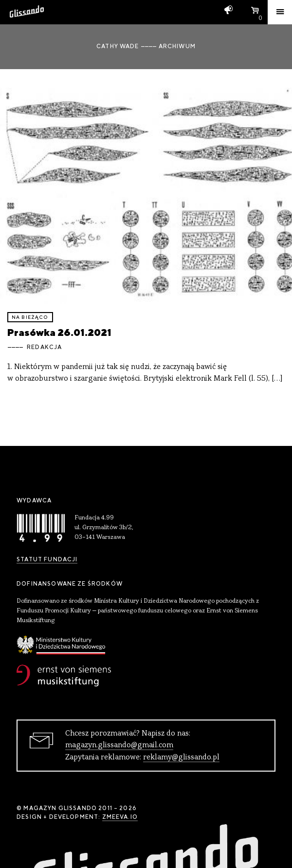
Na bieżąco (30, 317)
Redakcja (44, 347)
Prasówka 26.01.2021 (59, 332)
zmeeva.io (120, 817)
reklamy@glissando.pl (181, 757)
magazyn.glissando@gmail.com (119, 745)
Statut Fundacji (47, 559)
